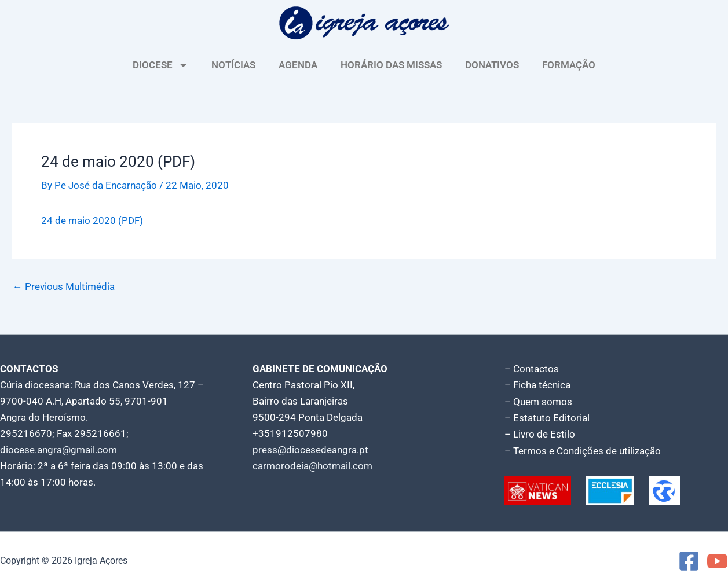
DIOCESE (160, 65)
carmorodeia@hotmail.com (312, 465)
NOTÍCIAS (233, 65)
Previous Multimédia (64, 286)
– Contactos (532, 368)
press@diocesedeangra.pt (310, 449)
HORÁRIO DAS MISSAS (391, 65)
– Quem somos (538, 400)
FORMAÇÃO (569, 65)
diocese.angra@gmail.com (58, 449)
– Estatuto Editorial (547, 417)
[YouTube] (717, 559)
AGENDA (298, 65)
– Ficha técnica (537, 384)
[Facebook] (689, 559)
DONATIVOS (492, 65)
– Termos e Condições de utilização (583, 449)
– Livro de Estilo (540, 433)
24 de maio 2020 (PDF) (92, 220)
